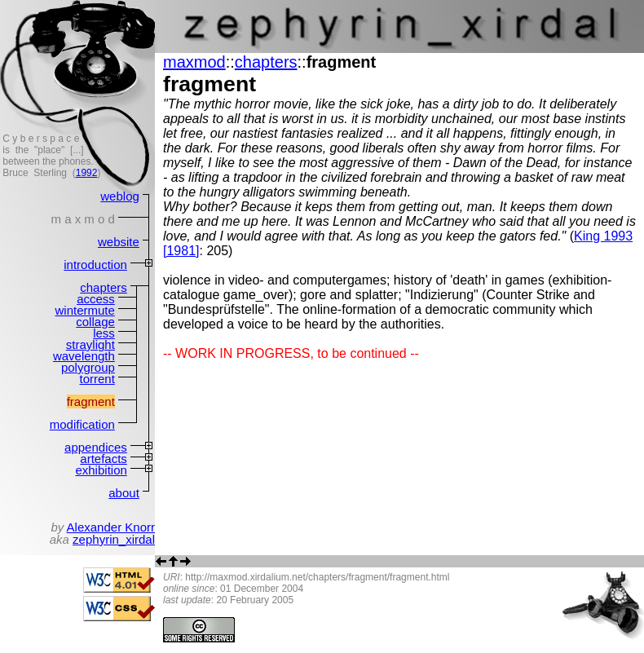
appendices (96, 447)
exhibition (101, 470)
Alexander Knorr (111, 527)
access (96, 299)
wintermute (84, 310)
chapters (104, 287)
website (119, 242)
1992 (87, 173)
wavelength (84, 356)
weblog (120, 196)
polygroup (88, 367)
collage (95, 322)
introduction (95, 265)
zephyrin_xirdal (114, 539)
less (104, 333)
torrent (97, 379)
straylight (90, 344)
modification (82, 424)
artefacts (104, 459)
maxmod (194, 62)
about (124, 493)
